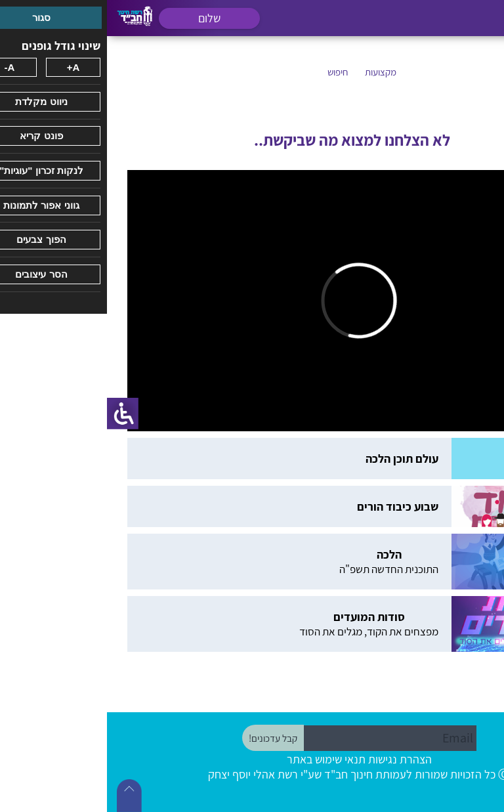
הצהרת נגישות (293, 759)
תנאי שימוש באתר (219, 759)
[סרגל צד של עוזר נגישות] (16, 414)
